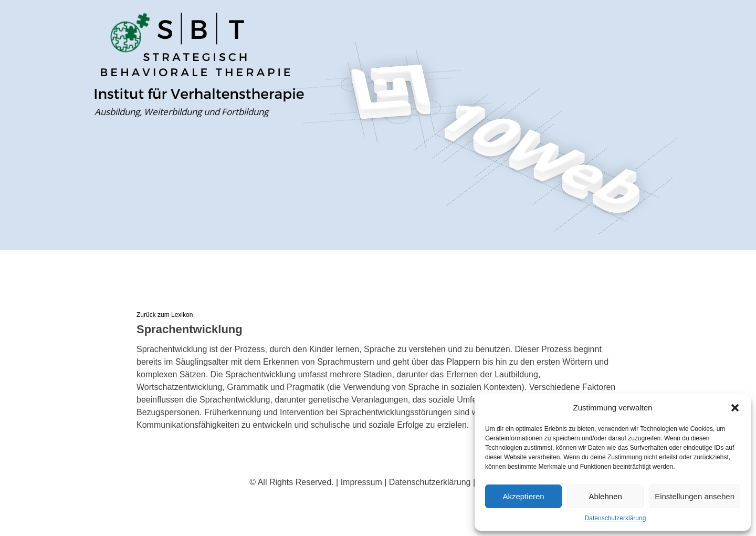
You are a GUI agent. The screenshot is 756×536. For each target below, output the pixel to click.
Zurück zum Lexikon (165, 315)
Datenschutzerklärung (616, 518)
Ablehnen (605, 496)
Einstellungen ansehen (695, 496)
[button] (735, 408)
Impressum (361, 482)
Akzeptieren (523, 496)
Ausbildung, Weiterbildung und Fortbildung (181, 112)
